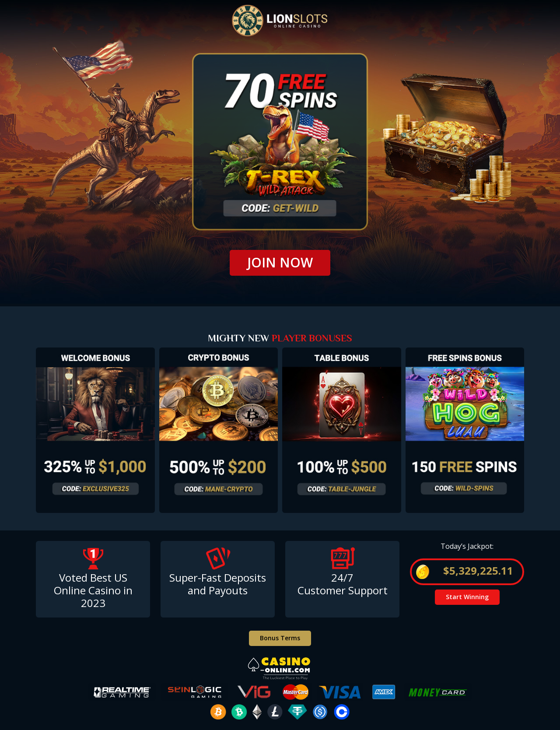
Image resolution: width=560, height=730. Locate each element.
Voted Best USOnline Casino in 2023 (93, 590)
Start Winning (467, 597)
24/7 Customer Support (343, 584)
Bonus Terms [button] (280, 638)
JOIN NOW (280, 262)
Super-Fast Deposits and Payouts (218, 584)
